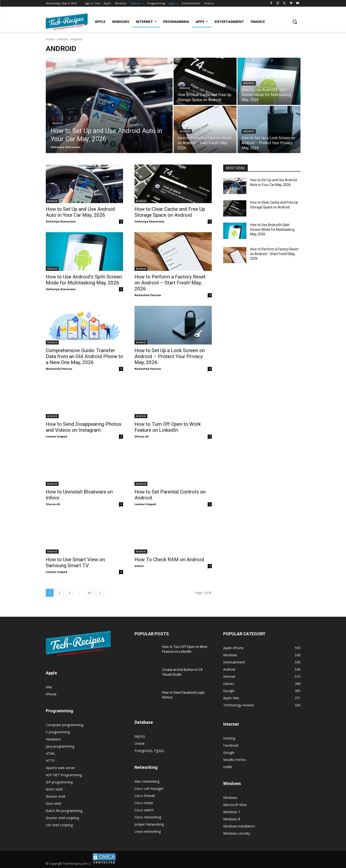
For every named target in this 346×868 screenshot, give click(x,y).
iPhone (51, 694)
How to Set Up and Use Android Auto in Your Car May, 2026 (80, 212)
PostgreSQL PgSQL (150, 751)
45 (89, 593)
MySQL (140, 736)
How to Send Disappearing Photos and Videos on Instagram (84, 427)
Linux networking (148, 831)
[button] (295, 22)
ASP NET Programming (64, 775)
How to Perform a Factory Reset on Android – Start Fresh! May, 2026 (170, 283)
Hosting (229, 738)
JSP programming (59, 782)
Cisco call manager (149, 788)
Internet (62, 39)
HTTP (50, 761)
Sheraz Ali (142, 436)
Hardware (53, 739)
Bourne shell (55, 796)
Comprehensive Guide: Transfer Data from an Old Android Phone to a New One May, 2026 (84, 356)
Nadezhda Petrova (148, 295)
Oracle (139, 743)
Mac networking (147, 781)
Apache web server (60, 768)
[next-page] (100, 593)
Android (58, 123)
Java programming (60, 746)
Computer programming (65, 725)
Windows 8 (232, 819)
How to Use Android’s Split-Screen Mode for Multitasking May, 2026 (84, 280)
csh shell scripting (59, 825)
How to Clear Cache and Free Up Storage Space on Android (170, 212)
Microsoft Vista (235, 805)
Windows (230, 798)
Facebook (231, 745)
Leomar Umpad (57, 436)
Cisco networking (148, 817)
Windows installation (239, 826)
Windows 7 (232, 812)
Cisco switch (144, 810)
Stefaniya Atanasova (61, 221)
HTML (51, 753)
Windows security (237, 833)
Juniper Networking (149, 824)
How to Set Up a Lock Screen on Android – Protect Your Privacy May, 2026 (170, 356)
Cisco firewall (145, 796)
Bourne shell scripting (62, 818)
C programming (58, 732)
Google (229, 752)
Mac (49, 687)
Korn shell (53, 804)
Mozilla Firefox (235, 760)
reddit (228, 767)
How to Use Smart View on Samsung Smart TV (75, 562)
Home (50, 39)
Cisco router (144, 803)
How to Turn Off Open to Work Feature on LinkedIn (168, 427)
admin (139, 566)
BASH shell (54, 789)
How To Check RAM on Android (169, 560)
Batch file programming (64, 811)
